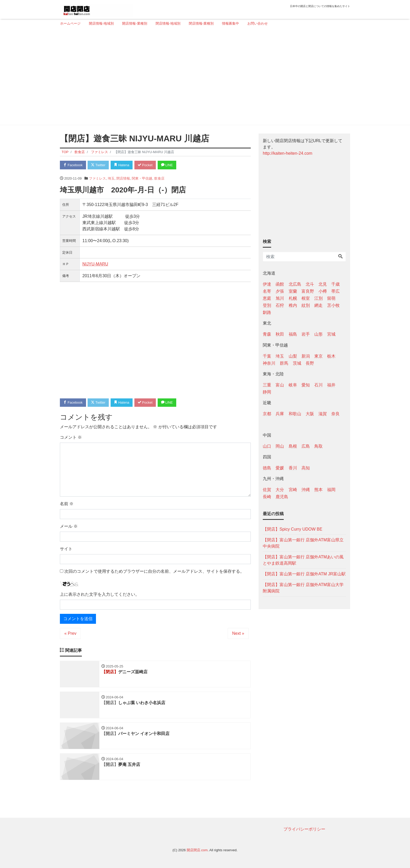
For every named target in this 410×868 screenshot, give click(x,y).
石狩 (280, 305)
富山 (280, 385)
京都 (267, 414)
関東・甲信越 (142, 178)
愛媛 (280, 468)
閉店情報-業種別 (201, 23)
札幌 (293, 298)
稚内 (293, 305)
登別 (267, 305)
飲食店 (159, 178)
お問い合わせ (258, 23)
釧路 (267, 312)
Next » (238, 633)
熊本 (318, 490)
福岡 (331, 490)
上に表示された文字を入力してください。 (100, 594)
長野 (310, 363)
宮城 (331, 334)
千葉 (267, 356)
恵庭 (267, 298)
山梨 (293, 356)
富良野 (308, 291)
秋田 (280, 334)
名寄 (267, 291)
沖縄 (306, 490)
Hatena (122, 165)
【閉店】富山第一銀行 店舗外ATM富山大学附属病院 (303, 588)
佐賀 (267, 490)
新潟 (306, 356)
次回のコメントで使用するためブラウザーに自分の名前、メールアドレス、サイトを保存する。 (154, 571)
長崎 (267, 497)
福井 (331, 385)
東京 (318, 356)
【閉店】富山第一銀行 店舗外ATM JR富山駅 (304, 574)
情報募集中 (230, 23)
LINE (167, 165)
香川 (293, 468)
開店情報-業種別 (135, 23)
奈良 (335, 414)
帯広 (335, 291)
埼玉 (111, 178)
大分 (280, 490)
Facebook (73, 165)
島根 (293, 446)
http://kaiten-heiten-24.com (287, 153)
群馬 (284, 363)
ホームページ (70, 23)
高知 (306, 468)
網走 (318, 305)
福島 (293, 334)
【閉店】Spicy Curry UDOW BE (293, 529)
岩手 (306, 334)
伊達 (267, 284)
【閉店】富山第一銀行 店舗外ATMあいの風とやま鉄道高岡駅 (303, 560)
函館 (280, 284)
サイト (66, 549)
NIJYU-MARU (95, 264)
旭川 (280, 298)
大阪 (310, 414)
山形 (318, 334)
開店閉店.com (197, 850)
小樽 (323, 291)
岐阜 (293, 385)
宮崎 (293, 490)
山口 (267, 446)
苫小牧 (333, 305)
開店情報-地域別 (101, 23)
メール (69, 526)
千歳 (335, 284)
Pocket (145, 165)
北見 (323, 284)
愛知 (306, 385)
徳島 (267, 468)
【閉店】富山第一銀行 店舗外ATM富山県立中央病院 (303, 543)
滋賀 (323, 414)
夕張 (280, 291)
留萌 (331, 298)
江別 (318, 298)
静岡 (267, 392)
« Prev (70, 633)
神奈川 (269, 363)
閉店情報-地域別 (168, 23)
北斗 (310, 284)
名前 (67, 504)
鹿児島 (282, 497)
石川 (318, 385)
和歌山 (295, 414)
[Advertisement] (203, 78)
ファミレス (97, 178)
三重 (267, 385)
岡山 (280, 446)
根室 (306, 298)
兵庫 (280, 414)
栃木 (331, 356)
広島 (306, 446)
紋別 (306, 305)
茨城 (297, 363)
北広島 (295, 284)
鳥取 (318, 446)
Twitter (98, 165)
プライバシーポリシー (304, 829)
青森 (267, 334)
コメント (71, 437)
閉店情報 (123, 178)
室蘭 (293, 291)
